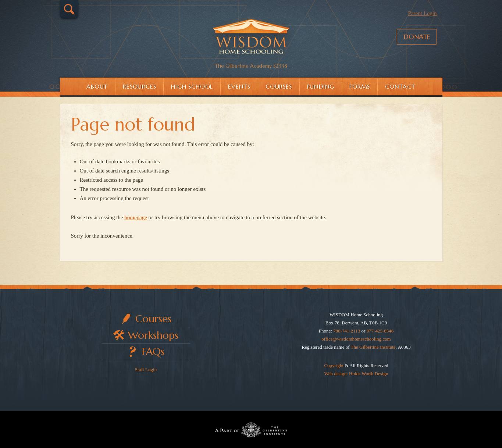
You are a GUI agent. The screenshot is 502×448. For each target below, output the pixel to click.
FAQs (153, 351)
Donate (417, 37)
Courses (279, 86)
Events (239, 86)
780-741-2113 (347, 331)
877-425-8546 (380, 331)
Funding (321, 86)
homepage (136, 217)
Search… (69, 9)
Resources (139, 86)
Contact (400, 86)
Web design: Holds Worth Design (356, 374)
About (97, 86)
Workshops (153, 335)
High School (192, 86)
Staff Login (146, 369)
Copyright (334, 365)
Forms (360, 86)
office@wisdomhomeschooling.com (356, 339)
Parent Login (423, 13)
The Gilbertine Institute (373, 347)
